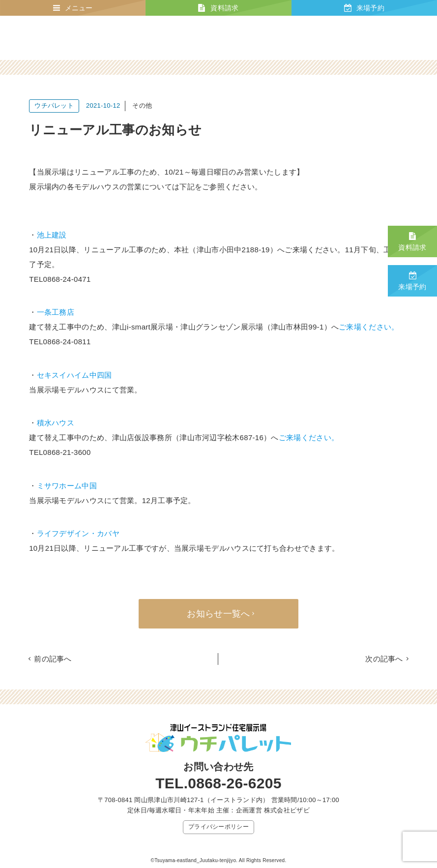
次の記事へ (384, 659)
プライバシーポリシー (218, 827)
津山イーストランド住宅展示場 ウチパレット (76, 38)
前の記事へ (53, 659)
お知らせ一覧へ (218, 614)
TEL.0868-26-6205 (218, 783)
